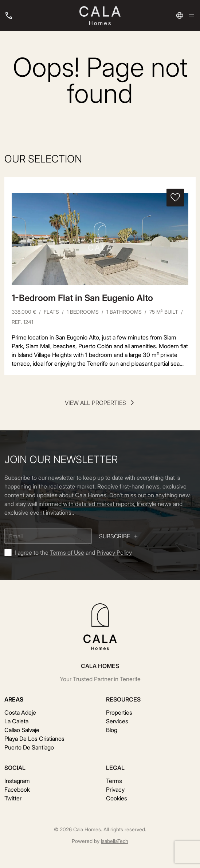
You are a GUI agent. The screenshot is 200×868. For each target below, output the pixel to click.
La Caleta (16, 721)
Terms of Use (67, 552)
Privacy (115, 789)
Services (117, 721)
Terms (114, 781)
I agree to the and (73, 552)
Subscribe (119, 536)
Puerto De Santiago (29, 747)
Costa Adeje (20, 712)
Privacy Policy (114, 552)
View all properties (100, 403)
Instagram (17, 781)
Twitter (13, 798)
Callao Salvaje (22, 730)
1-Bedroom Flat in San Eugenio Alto (82, 298)
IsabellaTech (115, 841)
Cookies (117, 798)
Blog (112, 730)
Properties (119, 712)
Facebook (17, 789)
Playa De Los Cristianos (34, 739)
